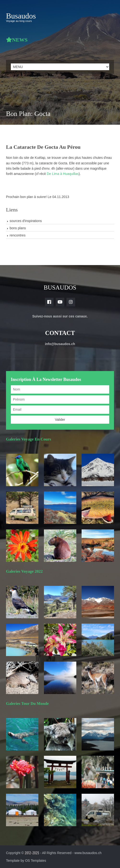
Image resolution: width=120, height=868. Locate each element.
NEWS (20, 40)
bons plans (18, 228)
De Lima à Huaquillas (63, 174)
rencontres (18, 235)
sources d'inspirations (26, 221)
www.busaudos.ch (88, 853)
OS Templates (36, 861)
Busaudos (21, 16)
